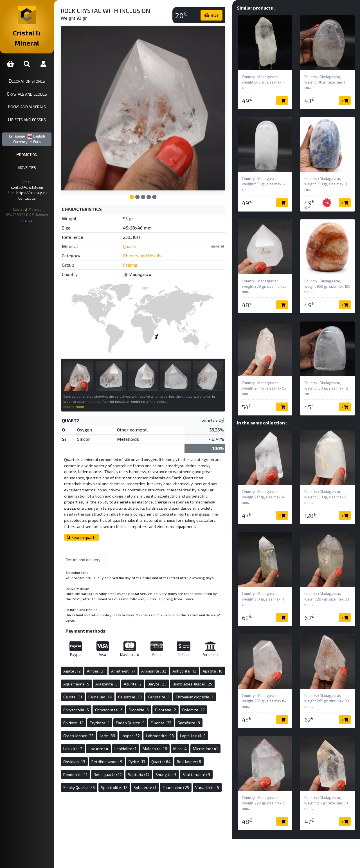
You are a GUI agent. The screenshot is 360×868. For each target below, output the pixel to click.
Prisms (143, 255)
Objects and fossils (35, 109)
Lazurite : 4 (206, 749)
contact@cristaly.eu (42, 172)
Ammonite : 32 (170, 672)
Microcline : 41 (171, 762)
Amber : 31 (112, 672)
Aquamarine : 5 (119, 684)
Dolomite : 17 (144, 723)
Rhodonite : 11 (208, 775)
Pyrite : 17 (125, 775)
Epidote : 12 (172, 723)
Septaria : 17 (125, 788)
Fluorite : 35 (125, 736)
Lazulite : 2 (180, 749)
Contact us (35, 183)
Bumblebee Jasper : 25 (100, 697)
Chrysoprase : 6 (197, 710)
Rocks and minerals (35, 96)
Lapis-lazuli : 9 (151, 749)
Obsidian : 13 (201, 762)
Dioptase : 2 (117, 723)
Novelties (35, 157)
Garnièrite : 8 (153, 736)
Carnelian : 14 (162, 697)
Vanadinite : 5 (92, 814)
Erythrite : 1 (198, 723)
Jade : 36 (214, 736)
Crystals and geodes (35, 84)
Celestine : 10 (192, 697)
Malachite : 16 (120, 762)
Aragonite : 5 (149, 684)
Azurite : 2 (175, 684)
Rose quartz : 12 (94, 788)
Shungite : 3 (152, 788)
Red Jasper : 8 (177, 775)
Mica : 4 (145, 762)
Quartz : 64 (149, 775)
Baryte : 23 (200, 684)
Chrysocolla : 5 (164, 710)
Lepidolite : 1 (91, 762)
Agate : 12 (89, 672)
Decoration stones (35, 71)
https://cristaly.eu (40, 177)
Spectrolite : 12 (131, 801)
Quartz (143, 236)
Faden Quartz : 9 (94, 736)
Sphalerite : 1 (162, 801)
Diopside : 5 (90, 723)
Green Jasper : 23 (185, 736)
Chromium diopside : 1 (127, 710)
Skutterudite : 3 (183, 788)
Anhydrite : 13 (201, 672)
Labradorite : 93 (119, 749)
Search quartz (98, 527)
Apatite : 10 (90, 684)
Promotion (35, 144)
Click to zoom (90, 390)
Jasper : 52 (89, 749)
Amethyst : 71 (140, 672)
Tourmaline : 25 (192, 801)
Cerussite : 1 (91, 710)
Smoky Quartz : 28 (96, 801)
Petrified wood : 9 (95, 775)
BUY (219, 15)
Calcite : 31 (135, 697)
